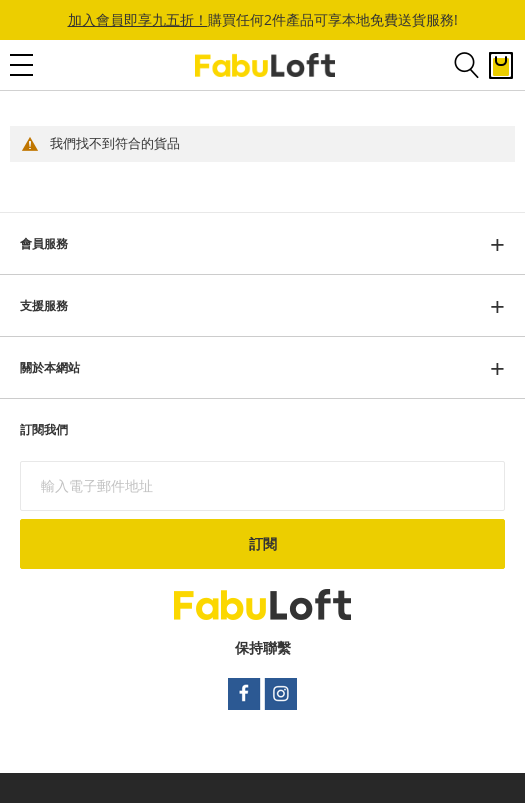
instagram (282, 694)
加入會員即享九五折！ (138, 19)
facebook (244, 694)
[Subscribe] (262, 544)
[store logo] (265, 65)
